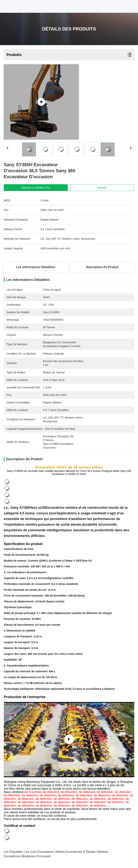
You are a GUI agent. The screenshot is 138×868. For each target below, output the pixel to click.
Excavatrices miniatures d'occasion (27, 856)
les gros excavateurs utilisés (44, 852)
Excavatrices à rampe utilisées (87, 852)
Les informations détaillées (36, 267)
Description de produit (102, 267)
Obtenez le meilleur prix (36, 188)
